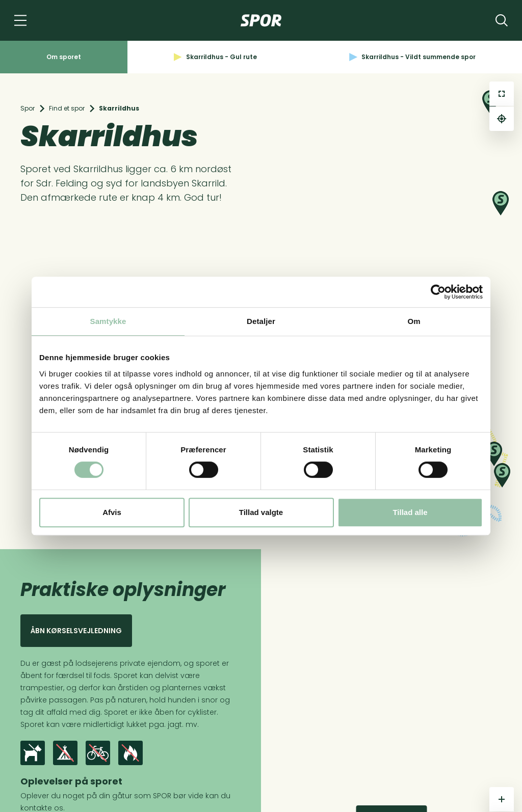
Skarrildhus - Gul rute (215, 57)
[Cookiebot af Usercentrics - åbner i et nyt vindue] (438, 292)
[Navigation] (20, 20)
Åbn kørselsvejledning (76, 631)
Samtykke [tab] (108, 321)
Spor (28, 108)
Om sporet (64, 57)
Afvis (112, 512)
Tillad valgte (261, 512)
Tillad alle (410, 512)
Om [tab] (414, 321)
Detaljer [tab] (261, 321)
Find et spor (67, 108)
